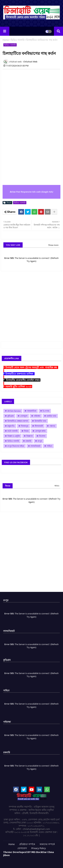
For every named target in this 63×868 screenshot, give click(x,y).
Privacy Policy (39, 848)
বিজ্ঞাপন (29, 436)
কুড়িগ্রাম (11, 416)
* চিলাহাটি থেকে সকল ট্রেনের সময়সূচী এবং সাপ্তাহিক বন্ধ (31, 367)
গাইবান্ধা (37, 416)
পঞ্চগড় (52, 426)
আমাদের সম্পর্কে (47, 844)
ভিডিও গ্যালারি (18, 40)
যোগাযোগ (22, 848)
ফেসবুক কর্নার (40, 431)
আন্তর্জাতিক (32, 411)
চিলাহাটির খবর (40, 421)
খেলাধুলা (24, 416)
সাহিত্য (49, 446)
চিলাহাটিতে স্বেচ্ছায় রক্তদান (18, 421)
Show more (53, 245)
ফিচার (26, 431)
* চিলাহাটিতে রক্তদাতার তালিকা (19, 374)
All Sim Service (14, 411)
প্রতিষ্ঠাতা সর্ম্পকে (27, 844)
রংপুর (40, 441)
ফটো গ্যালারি (13, 431)
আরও (57, 486)
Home (6, 40)
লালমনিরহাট (35, 446)
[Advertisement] (31, 103)
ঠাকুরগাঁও (11, 426)
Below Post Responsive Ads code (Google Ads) (31, 192)
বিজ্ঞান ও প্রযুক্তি (14, 436)
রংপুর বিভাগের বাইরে (16, 446)
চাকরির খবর (51, 416)
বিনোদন (42, 436)
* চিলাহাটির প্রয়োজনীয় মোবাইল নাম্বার (22, 380)
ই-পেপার (46, 411)
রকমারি (28, 441)
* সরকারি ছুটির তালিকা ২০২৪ (18, 386)
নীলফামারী (39, 426)
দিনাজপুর (25, 426)
